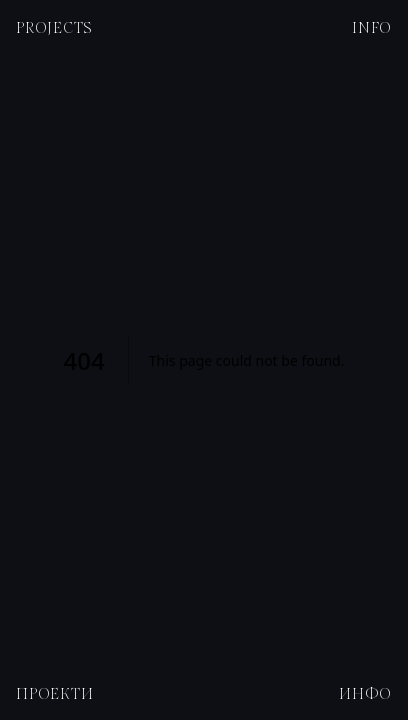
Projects (54, 27)
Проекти (54, 693)
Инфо (365, 693)
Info (372, 27)
